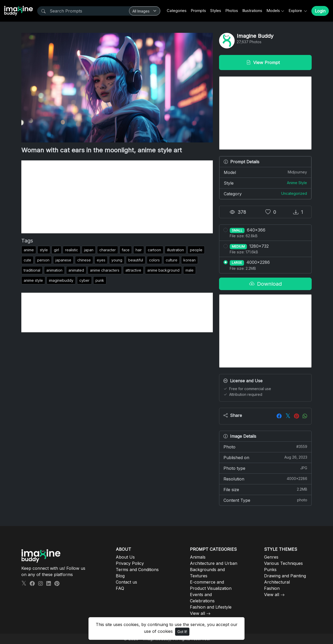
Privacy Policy (130, 563)
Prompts (198, 11)
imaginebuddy (61, 280)
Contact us (126, 582)
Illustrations (252, 11)
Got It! (182, 632)
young (117, 260)
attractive (133, 270)
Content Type (265, 500)
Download (265, 284)
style (44, 250)
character (108, 250)
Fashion (272, 588)
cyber (84, 280)
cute (27, 260)
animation (54, 270)
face (126, 250)
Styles (216, 11)
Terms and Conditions (137, 570)
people (196, 250)
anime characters (105, 270)
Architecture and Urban (214, 563)
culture (172, 260)
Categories (177, 11)
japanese (63, 260)
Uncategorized (294, 193)
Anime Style (297, 183)
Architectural (277, 582)
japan (89, 250)
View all (197, 613)
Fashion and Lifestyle (211, 607)
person (43, 260)
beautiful (136, 260)
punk (100, 280)
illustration (175, 250)
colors (154, 260)
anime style (33, 280)
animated (76, 270)
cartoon (154, 250)
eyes (101, 260)
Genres (271, 557)
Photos (232, 11)
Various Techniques (283, 563)
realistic (72, 250)
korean (190, 260)
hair (139, 250)
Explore (296, 11)
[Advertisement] (117, 197)
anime (29, 250)
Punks (270, 570)
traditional (32, 270)
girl (56, 250)
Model (265, 172)
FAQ (120, 588)
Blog (120, 576)
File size (265, 489)
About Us (125, 557)
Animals (198, 557)
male (190, 270)
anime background (163, 270)
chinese (84, 260)
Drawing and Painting (285, 576)
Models (273, 11)
